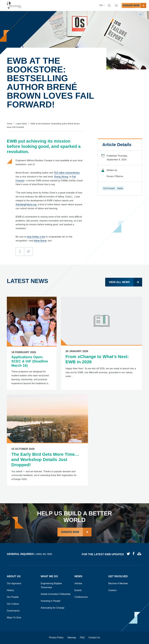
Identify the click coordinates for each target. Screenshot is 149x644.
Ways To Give (14, 618)
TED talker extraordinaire (67, 173)
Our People (13, 597)
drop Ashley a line (36, 237)
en (96, 5)
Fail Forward (109, 188)
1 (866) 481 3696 (43, 554)
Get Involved (118, 576)
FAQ (82, 638)
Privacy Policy (56, 638)
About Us (14, 576)
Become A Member (118, 583)
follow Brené (40, 241)
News (78, 576)
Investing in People (51, 601)
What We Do (49, 576)
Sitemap (72, 638)
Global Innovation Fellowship (56, 594)
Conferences (81, 597)
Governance (13, 611)
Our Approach (14, 583)
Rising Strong (61, 177)
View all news (119, 282)
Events (78, 590)
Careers (113, 590)
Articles (78, 583)
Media (120, 188)
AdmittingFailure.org (26, 204)
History (10, 590)
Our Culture (13, 604)
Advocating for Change (53, 608)
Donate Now (70, 532)
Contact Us (94, 638)
